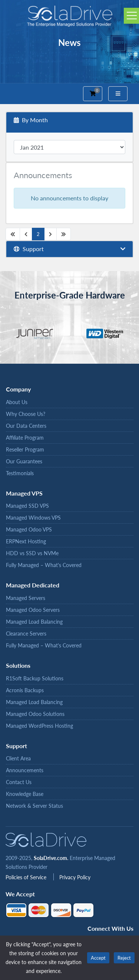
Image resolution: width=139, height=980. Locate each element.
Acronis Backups (25, 690)
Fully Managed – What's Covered (44, 565)
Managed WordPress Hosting (39, 726)
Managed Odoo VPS (29, 529)
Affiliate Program (25, 438)
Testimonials (20, 473)
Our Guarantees (24, 461)
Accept (98, 958)
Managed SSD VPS (27, 506)
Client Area (18, 758)
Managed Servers (26, 598)
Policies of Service (27, 877)
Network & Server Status (34, 806)
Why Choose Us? (26, 414)
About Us (17, 402)
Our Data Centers (26, 426)
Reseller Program (25, 449)
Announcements (25, 770)
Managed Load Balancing (34, 622)
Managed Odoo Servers (33, 610)
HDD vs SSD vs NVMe (32, 553)
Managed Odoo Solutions (35, 714)
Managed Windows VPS (33, 518)
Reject (124, 958)
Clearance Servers (26, 634)
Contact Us (19, 782)
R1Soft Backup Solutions (35, 678)
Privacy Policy (75, 877)
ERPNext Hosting (26, 541)
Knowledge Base (25, 794)
